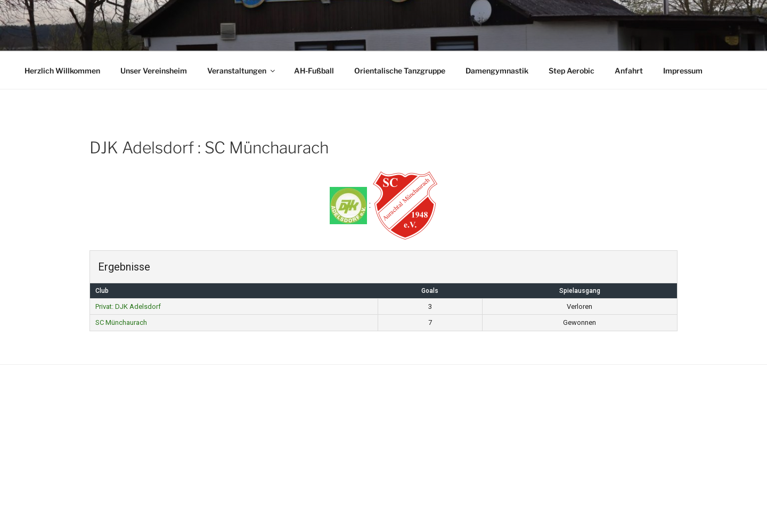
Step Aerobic (572, 71)
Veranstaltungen (242, 71)
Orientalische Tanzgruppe (400, 71)
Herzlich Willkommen (62, 71)
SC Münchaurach (121, 322)
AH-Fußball (314, 71)
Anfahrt (629, 71)
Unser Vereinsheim (154, 71)
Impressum (683, 71)
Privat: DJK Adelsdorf (128, 306)
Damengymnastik (497, 71)
